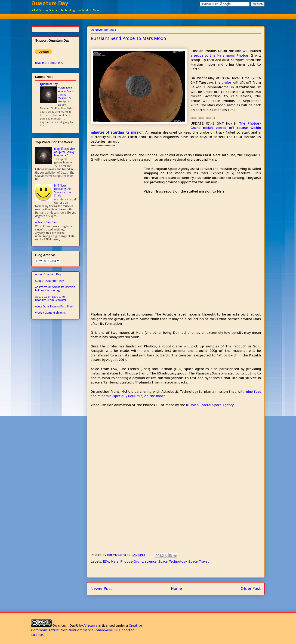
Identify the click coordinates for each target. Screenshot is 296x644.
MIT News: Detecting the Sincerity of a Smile (62, 191)
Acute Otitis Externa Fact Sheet (54, 307)
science (151, 561)
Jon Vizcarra (117, 555)
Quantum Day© (65, 626)
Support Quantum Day (49, 281)
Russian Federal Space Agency (210, 405)
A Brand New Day (46, 222)
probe (226, 83)
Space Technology (173, 561)
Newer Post (101, 589)
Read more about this (49, 63)
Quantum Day (50, 3)
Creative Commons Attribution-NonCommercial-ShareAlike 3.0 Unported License (87, 630)
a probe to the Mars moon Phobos (220, 55)
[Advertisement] (148, 16)
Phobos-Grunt (132, 561)
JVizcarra (90, 626)
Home (177, 589)
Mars (115, 561)
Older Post (251, 589)
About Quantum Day (48, 274)
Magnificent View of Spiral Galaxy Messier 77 (66, 93)
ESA (106, 561)
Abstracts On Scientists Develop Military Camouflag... (55, 289)
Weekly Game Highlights (50, 313)
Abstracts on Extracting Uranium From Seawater (51, 298)
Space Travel (199, 561)
